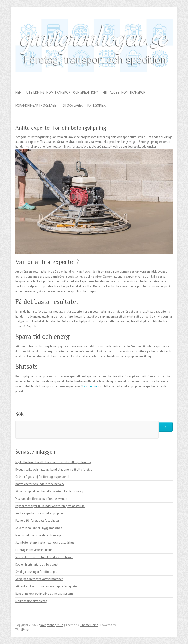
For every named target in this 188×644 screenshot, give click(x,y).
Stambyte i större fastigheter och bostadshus (45, 543)
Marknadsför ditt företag (31, 601)
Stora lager (73, 105)
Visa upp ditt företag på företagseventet (41, 499)
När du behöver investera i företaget (39, 535)
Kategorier (96, 105)
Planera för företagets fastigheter (37, 521)
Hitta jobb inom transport (125, 92)
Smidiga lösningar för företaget (36, 572)
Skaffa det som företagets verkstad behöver (44, 557)
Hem (18, 92)
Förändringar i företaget (37, 105)
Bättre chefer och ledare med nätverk (40, 484)
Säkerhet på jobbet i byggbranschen (39, 528)
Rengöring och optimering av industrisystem (44, 594)
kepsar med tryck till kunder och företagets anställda (50, 506)
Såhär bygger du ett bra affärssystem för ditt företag (49, 491)
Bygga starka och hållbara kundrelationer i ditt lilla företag (54, 469)
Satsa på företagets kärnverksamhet (39, 579)
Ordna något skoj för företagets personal (42, 477)
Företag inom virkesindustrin (34, 550)
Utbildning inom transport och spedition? (62, 92)
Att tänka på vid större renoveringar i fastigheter (47, 586)
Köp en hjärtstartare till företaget (37, 564)
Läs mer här (90, 386)
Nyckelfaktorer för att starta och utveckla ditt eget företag (53, 462)
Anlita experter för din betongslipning (40, 513)
